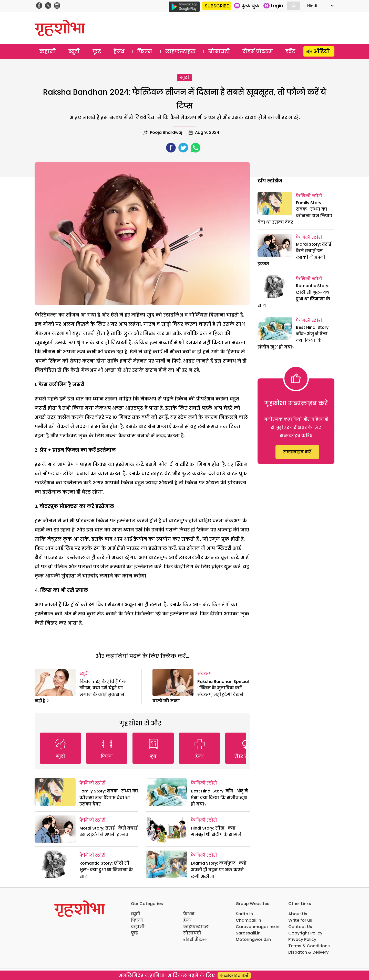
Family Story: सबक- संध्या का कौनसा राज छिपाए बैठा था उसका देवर (109, 798)
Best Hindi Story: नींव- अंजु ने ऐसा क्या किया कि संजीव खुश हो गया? (219, 798)
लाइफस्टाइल (180, 51)
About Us (298, 914)
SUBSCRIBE (217, 6)
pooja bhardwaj (166, 132)
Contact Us (300, 927)
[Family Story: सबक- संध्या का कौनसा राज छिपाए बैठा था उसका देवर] (55, 792)
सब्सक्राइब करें (297, 452)
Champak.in (248, 920)
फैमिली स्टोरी (93, 783)
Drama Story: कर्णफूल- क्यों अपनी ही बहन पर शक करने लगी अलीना (219, 870)
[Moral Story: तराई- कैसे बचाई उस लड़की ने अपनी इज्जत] (55, 829)
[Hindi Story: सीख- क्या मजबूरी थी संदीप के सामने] (167, 829)
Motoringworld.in (253, 939)
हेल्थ (119, 51)
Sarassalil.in (248, 933)
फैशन (189, 914)
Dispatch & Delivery (308, 952)
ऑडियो (322, 51)
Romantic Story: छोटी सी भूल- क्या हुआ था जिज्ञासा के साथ (106, 870)
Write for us (300, 920)
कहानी (48, 51)
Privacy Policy (302, 939)
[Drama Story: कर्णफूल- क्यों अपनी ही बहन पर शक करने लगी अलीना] (167, 864)
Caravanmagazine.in (258, 927)
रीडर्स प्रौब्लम (258, 51)
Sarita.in (244, 914)
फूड (97, 51)
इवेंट (290, 51)
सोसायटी (219, 51)
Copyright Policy (305, 933)
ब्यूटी (74, 51)
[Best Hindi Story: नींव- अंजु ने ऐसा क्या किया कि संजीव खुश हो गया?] (167, 792)
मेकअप (204, 674)
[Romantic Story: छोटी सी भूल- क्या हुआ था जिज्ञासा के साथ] (55, 864)
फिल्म (145, 51)
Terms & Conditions (309, 946)
